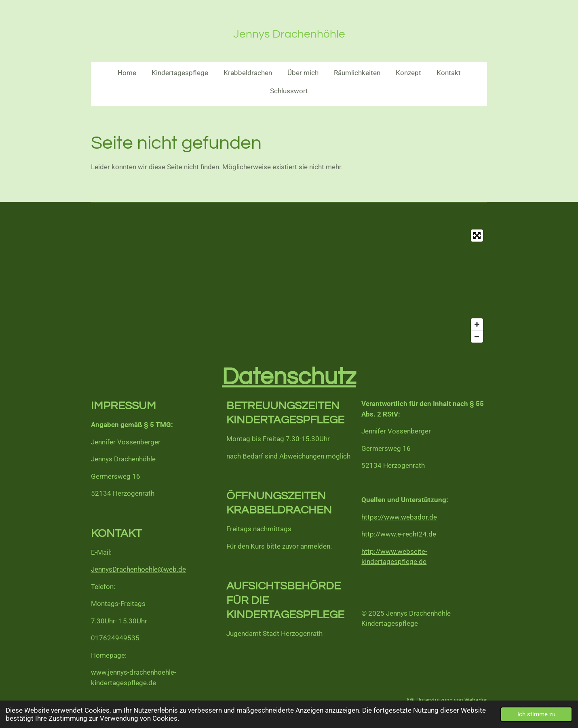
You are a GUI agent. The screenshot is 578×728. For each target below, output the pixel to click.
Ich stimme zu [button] (536, 714)
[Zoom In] (477, 324)
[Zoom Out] (477, 337)
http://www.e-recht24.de (399, 534)
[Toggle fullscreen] (477, 236)
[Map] (289, 286)
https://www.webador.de (399, 517)
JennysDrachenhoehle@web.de (138, 569)
